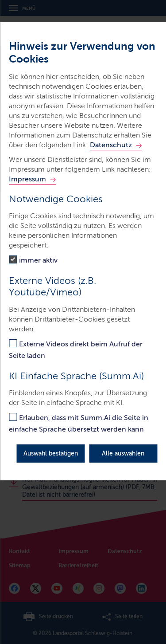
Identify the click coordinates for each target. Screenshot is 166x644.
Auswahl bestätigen (51, 454)
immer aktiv (38, 260)
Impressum (27, 179)
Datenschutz (111, 145)
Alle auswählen (123, 454)
